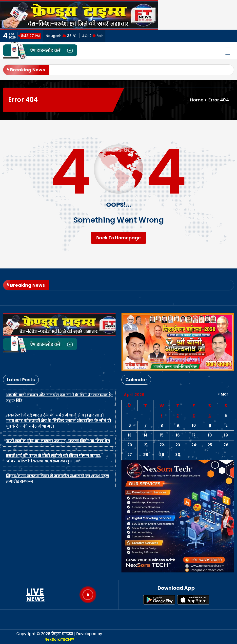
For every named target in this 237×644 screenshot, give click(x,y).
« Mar (223, 394)
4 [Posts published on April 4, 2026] (210, 416)
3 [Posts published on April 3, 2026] (194, 416)
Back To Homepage (118, 238)
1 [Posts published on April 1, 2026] (162, 416)
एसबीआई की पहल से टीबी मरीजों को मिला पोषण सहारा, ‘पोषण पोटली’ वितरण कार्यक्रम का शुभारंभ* (53, 458)
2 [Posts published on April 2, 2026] (178, 416)
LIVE (35, 595)
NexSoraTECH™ (59, 639)
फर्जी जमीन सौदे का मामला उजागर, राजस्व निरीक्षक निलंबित (58, 441)
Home (197, 100)
